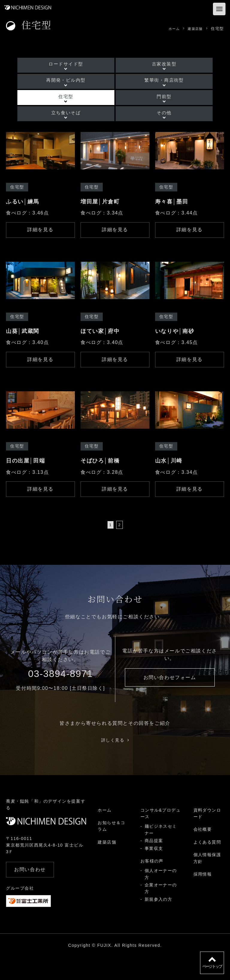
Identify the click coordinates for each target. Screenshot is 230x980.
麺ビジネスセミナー (161, 853)
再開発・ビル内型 (73, 84)
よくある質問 (207, 865)
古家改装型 (157, 64)
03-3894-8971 (60, 697)
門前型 (157, 105)
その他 (157, 126)
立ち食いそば (73, 126)
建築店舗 (107, 865)
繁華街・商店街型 (157, 84)
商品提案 (154, 864)
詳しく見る (115, 763)
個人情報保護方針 (207, 881)
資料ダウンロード (207, 837)
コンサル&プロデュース (161, 837)
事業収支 (154, 872)
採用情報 (202, 897)
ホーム (104, 833)
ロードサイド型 (73, 64)
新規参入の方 (158, 923)
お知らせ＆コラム (111, 849)
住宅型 (73, 105)
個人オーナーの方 (161, 897)
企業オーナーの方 (161, 911)
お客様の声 (152, 884)
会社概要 (202, 853)
